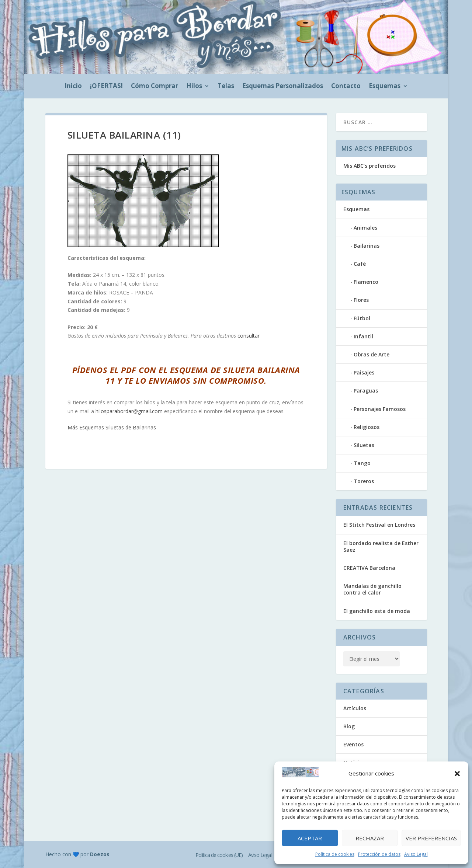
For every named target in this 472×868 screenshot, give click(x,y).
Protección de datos (379, 854)
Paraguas (366, 391)
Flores (361, 300)
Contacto (346, 87)
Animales (365, 228)
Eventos (353, 744)
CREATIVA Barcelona (369, 568)
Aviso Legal (416, 854)
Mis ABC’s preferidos (369, 166)
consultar (249, 336)
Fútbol (362, 318)
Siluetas (364, 445)
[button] (457, 774)
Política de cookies (335, 854)
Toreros (364, 481)
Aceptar (310, 838)
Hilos (194, 87)
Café (360, 264)
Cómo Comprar (155, 87)
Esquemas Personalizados (283, 87)
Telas (226, 87)
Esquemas (385, 87)
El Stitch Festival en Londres (379, 525)
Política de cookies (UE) (219, 855)
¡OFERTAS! (106, 87)
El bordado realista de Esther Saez (381, 546)
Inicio (73, 87)
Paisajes (364, 372)
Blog (349, 726)
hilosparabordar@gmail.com (129, 411)
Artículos (355, 708)
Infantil (363, 336)
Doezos (100, 854)
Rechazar (370, 838)
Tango (362, 463)
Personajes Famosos (380, 409)
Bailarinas (367, 246)
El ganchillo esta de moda (377, 611)
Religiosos (367, 427)
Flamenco (366, 282)
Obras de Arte (372, 354)
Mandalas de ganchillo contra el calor (372, 589)
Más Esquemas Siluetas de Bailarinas (112, 427)
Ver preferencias (431, 838)
